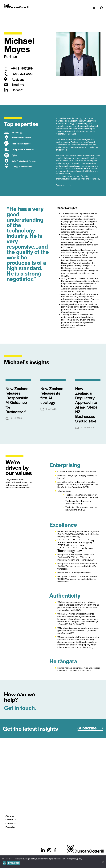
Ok (4, 863)
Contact (11, 823)
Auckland (18, 80)
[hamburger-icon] (94, 8)
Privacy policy (13, 863)
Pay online (10, 827)
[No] (103, 861)
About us (10, 816)
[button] (63, 185)
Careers (11, 820)
